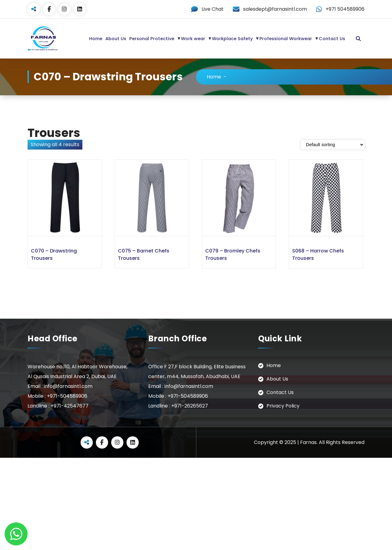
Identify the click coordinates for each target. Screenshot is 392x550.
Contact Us (332, 39)
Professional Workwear (286, 39)
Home (96, 39)
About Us (116, 39)
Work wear (193, 39)
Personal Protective (152, 39)
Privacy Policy (283, 406)
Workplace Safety (232, 39)
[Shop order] (333, 145)
